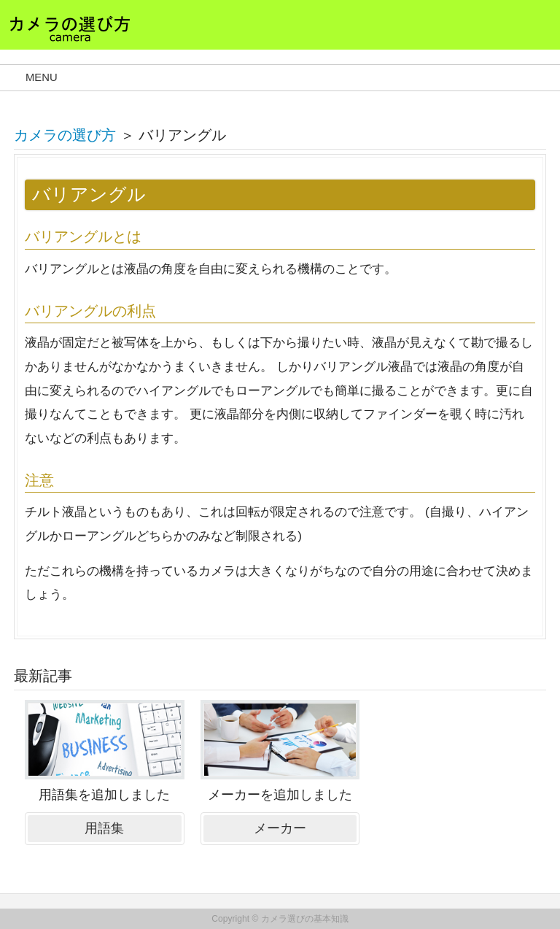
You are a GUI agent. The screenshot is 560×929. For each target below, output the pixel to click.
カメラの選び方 (65, 135)
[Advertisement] (455, 782)
